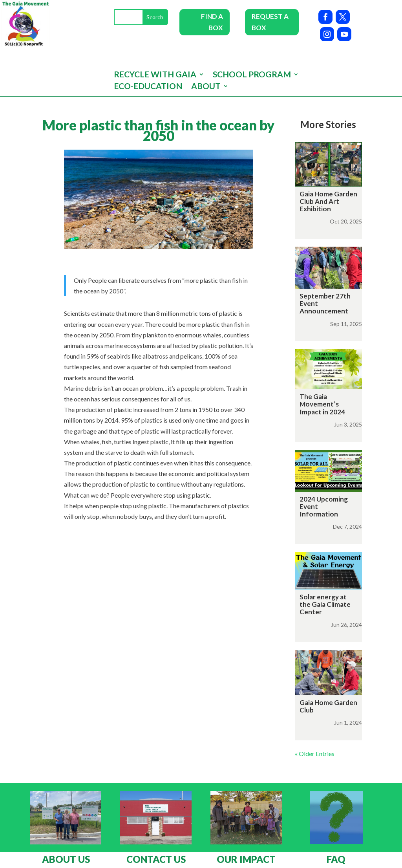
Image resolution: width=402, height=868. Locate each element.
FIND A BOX (212, 22)
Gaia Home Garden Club (328, 706)
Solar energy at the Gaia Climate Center (325, 604)
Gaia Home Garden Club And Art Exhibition (328, 201)
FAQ (336, 859)
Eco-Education (148, 87)
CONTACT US (156, 859)
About (206, 87)
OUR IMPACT (246, 859)
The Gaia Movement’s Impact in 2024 (322, 404)
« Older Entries (315, 754)
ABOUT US (66, 859)
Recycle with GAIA (155, 75)
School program (252, 75)
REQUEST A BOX (270, 22)
